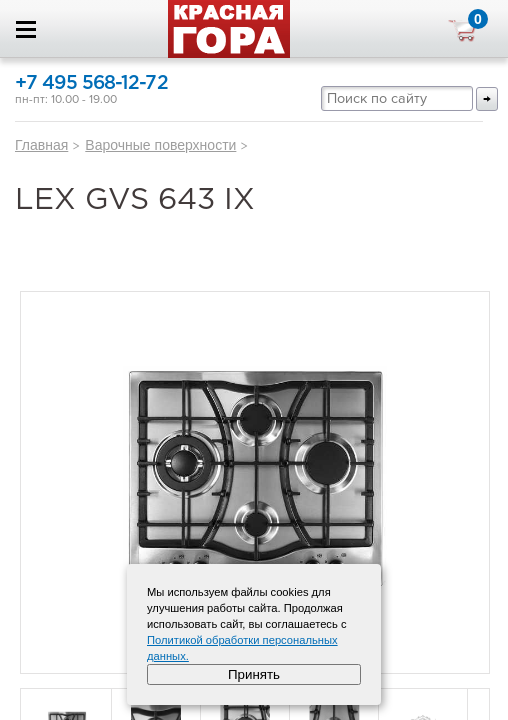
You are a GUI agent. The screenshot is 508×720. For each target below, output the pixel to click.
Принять (254, 674)
